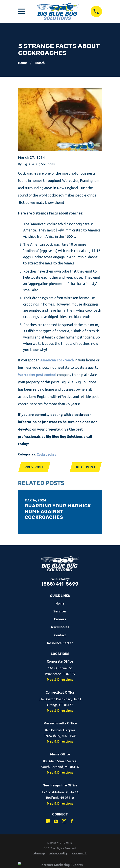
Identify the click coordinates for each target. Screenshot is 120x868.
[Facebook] (72, 821)
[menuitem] (39, 854)
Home (60, 603)
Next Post (86, 467)
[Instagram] (64, 821)
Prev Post (34, 467)
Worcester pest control (37, 375)
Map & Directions (60, 680)
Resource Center (60, 643)
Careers (60, 619)
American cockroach (57, 360)
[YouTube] (56, 821)
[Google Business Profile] (48, 821)
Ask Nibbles (60, 627)
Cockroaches (46, 454)
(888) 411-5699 (60, 584)
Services (60, 611)
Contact (60, 635)
